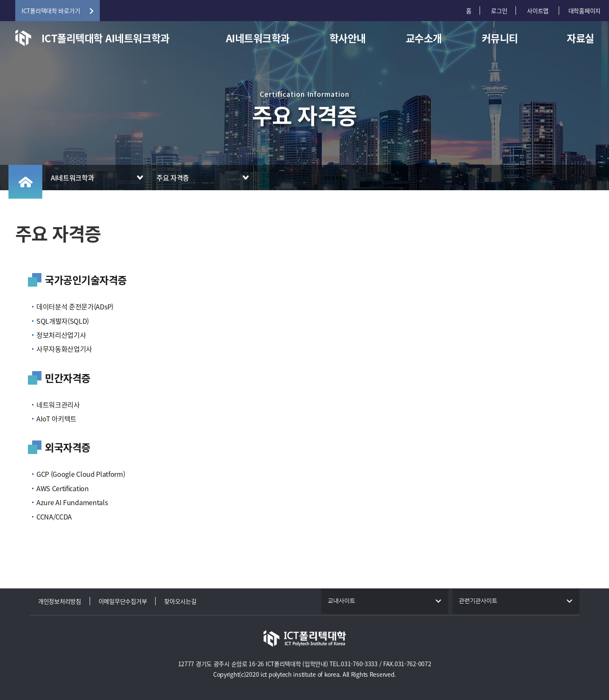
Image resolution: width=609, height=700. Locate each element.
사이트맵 (539, 11)
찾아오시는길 (180, 601)
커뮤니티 (500, 38)
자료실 (580, 38)
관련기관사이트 (478, 601)
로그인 (499, 11)
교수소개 (424, 38)
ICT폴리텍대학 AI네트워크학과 (106, 38)
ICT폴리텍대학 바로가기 (51, 11)
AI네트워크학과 (258, 38)
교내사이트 (342, 601)
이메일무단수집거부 (123, 601)
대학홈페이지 (584, 11)
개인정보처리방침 (60, 601)
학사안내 (348, 38)
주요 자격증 (173, 178)
